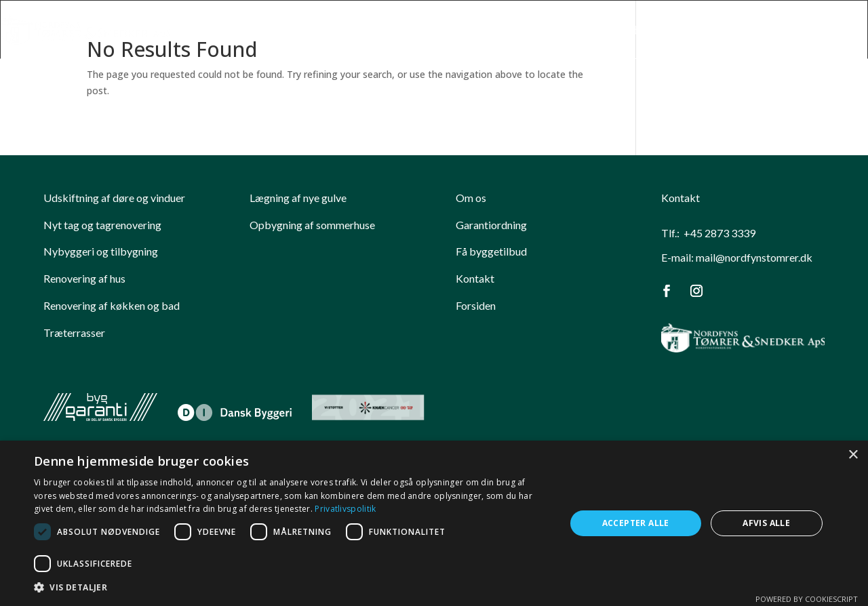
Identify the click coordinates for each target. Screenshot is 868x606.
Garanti (789, 31)
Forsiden (476, 305)
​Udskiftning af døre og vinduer (114, 198)
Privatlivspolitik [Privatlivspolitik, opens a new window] (345, 509)
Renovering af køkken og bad (112, 305)
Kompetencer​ (544, 31)
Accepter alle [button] (636, 523)
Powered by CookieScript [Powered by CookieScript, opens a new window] (807, 599)
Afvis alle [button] (766, 523)
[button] (292, 588)
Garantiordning (491, 225)
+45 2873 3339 (719, 233)
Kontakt (846, 31)
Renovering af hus (84, 278)
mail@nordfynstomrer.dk (754, 257)
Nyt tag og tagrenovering (102, 225)
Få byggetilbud (491, 251)
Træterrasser (74, 332)
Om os (471, 198)
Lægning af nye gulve (298, 198)
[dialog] (434, 523)
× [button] (853, 455)
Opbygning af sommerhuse (312, 225)
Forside (472, 31)
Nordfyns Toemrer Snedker (682, 31)
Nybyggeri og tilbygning (101, 251)
